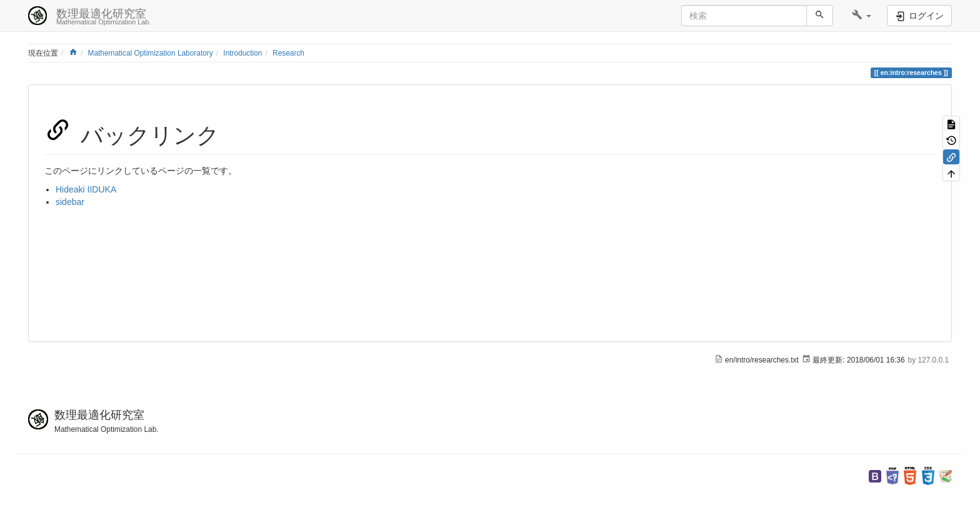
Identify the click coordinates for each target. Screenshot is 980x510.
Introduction (242, 53)
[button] (862, 16)
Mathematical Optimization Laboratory (150, 53)
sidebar (70, 202)
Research (288, 53)
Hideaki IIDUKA (86, 189)
